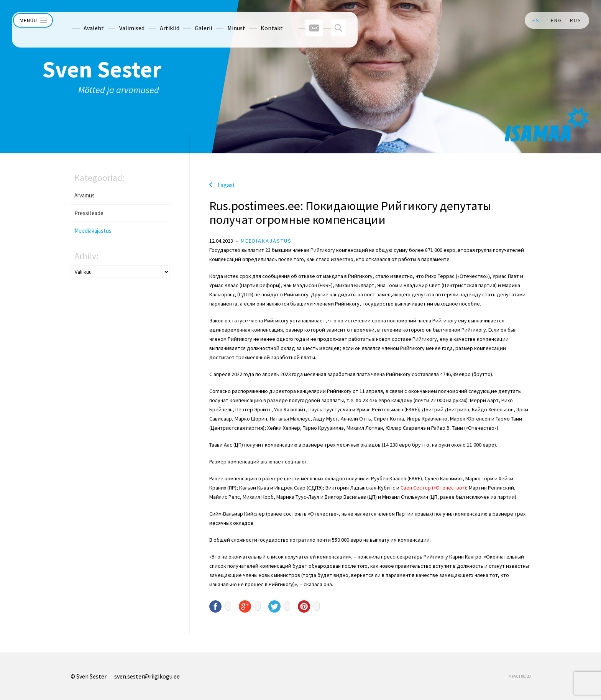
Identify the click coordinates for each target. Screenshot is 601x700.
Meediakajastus (93, 231)
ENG (557, 20)
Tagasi (226, 185)
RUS (576, 20)
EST (538, 20)
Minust (221, 20)
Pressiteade (89, 213)
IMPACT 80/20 (519, 676)
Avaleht (78, 20)
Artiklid (154, 20)
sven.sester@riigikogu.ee (147, 676)
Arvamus (85, 195)
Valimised (117, 20)
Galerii (188, 20)
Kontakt (256, 20)
